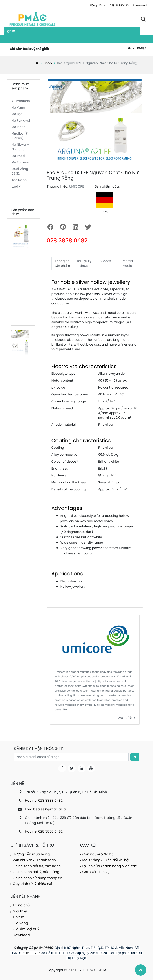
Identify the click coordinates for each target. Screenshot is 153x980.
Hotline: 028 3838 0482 (44, 801)
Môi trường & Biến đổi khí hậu (106, 860)
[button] (135, 757)
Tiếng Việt (96, 6)
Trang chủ (21, 905)
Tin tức (18, 917)
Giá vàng (20, 923)
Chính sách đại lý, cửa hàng (36, 872)
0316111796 (31, 953)
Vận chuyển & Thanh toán (34, 860)
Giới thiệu (21, 911)
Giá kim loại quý (26, 929)
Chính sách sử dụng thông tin (38, 878)
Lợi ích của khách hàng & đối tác (110, 866)
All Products (21, 101)
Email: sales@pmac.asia (45, 809)
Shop (48, 63)
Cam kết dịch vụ (96, 872)
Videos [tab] (105, 261)
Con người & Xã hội (99, 854)
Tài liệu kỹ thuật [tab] (84, 263)
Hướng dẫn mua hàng (31, 854)
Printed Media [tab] (127, 263)
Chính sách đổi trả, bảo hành (37, 866)
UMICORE (76, 187)
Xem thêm (127, 717)
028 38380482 (119, 6)
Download (140, 6)
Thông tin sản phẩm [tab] (62, 263)
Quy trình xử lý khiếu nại (32, 884)
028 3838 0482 (67, 240)
